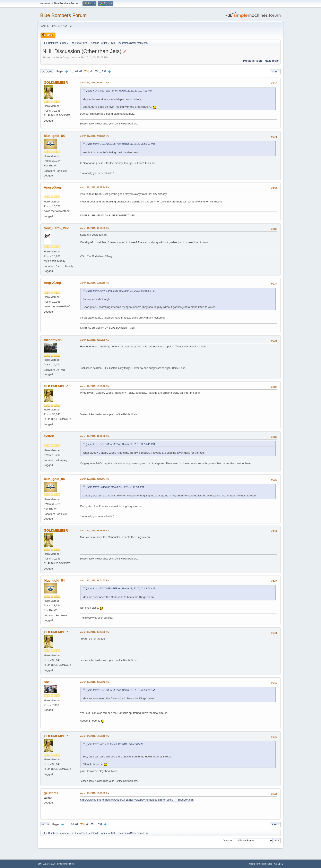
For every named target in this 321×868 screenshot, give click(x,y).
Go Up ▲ (279, 864)
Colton (49, 436)
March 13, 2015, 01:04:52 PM (94, 580)
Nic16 (48, 682)
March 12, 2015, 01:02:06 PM (94, 436)
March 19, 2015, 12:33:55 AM (94, 793)
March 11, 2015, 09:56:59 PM (94, 228)
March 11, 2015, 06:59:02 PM (94, 83)
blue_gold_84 (54, 136)
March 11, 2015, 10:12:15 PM (94, 283)
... (73, 71)
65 (96, 71)
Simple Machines (65, 864)
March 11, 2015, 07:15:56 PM (94, 136)
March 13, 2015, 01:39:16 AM (94, 530)
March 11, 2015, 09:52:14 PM (94, 187)
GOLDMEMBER (56, 83)
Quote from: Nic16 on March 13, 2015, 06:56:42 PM (114, 744)
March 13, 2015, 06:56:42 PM (94, 682)
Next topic (272, 61)
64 (92, 71)
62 (81, 71)
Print (275, 72)
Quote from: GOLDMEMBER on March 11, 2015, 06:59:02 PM (120, 144)
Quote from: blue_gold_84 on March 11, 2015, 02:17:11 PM (119, 91)
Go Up (45, 824)
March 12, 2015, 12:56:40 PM (94, 386)
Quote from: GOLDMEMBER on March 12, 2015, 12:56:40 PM (120, 444)
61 (77, 71)
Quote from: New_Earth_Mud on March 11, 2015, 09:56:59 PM (120, 291)
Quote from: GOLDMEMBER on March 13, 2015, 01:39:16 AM (120, 589)
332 (104, 71)
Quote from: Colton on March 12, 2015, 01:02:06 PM (115, 487)
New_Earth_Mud (57, 228)
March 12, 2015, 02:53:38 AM (94, 340)
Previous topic (253, 61)
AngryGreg (52, 187)
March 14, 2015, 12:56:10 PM (94, 736)
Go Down (47, 72)
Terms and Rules (264, 864)
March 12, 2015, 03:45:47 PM (94, 479)
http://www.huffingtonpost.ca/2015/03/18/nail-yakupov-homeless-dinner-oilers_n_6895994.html (137, 800)
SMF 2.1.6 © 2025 (47, 864)
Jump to (227, 840)
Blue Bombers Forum (63, 15)
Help (251, 864)
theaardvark (53, 340)
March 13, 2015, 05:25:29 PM (94, 632)
